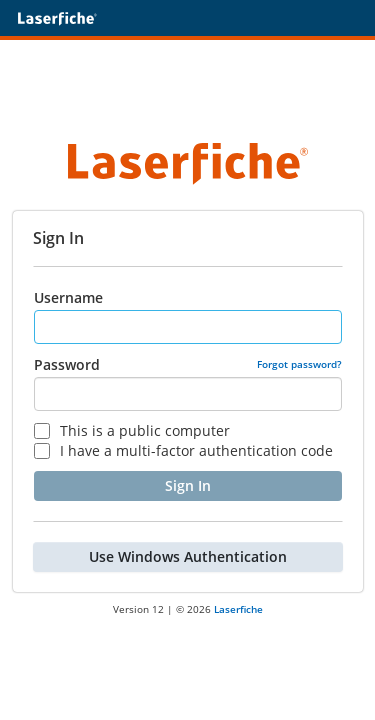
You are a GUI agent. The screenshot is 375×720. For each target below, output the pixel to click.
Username (68, 297)
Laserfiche (238, 609)
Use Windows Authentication (188, 556)
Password (67, 364)
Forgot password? (299, 364)
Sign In (188, 485)
